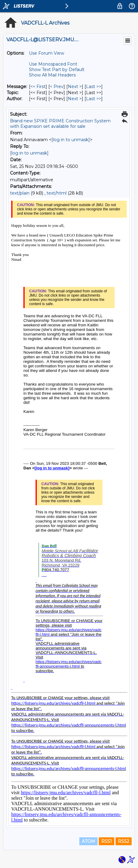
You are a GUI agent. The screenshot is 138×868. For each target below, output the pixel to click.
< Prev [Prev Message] (57, 87)
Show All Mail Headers (52, 75)
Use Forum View (47, 53)
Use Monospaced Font (53, 64)
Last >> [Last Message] (94, 87)
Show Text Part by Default (57, 70)
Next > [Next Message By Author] (75, 99)
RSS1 (107, 841)
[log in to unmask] (71, 140)
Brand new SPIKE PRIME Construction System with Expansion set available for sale (60, 124)
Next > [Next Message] (75, 87)
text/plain (20, 193)
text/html (57, 193)
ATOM (88, 841)
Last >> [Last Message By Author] (94, 99)
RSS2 (124, 841)
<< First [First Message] (38, 87)
